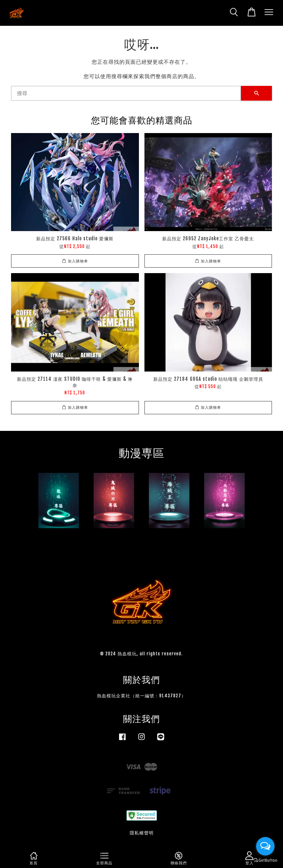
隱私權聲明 (142, 833)
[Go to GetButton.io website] (265, 860)
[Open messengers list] (265, 846)
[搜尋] (126, 93)
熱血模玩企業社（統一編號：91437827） (141, 696)
